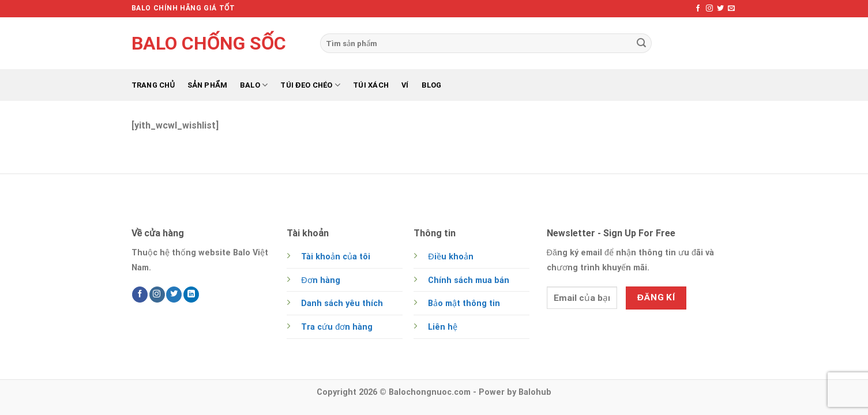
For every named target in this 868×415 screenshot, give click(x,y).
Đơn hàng (320, 280)
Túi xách (371, 85)
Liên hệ (443, 327)
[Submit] (641, 43)
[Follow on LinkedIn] (191, 295)
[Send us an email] (731, 9)
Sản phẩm (207, 85)
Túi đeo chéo (310, 85)
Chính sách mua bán (469, 280)
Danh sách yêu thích (342, 303)
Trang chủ (153, 85)
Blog (432, 85)
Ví (405, 85)
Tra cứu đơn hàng (337, 327)
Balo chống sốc (209, 43)
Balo (254, 85)
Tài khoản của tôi (336, 257)
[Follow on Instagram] (709, 9)
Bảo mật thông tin (464, 303)
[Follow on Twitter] (720, 9)
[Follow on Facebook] (698, 9)
